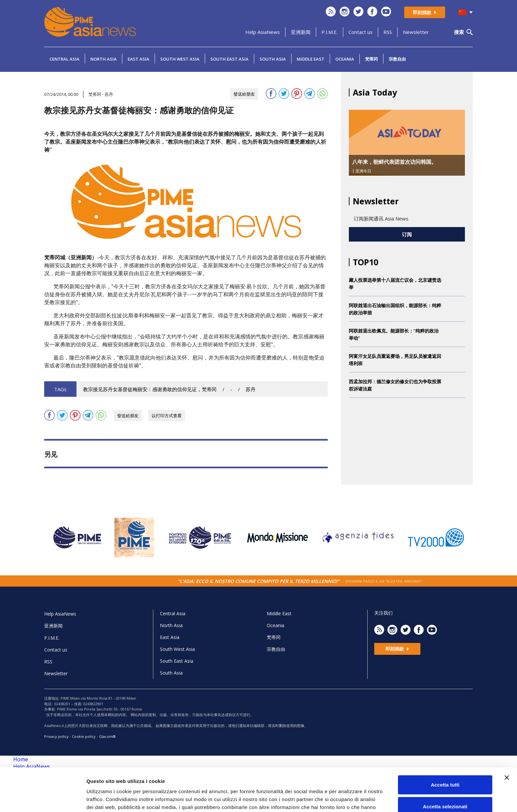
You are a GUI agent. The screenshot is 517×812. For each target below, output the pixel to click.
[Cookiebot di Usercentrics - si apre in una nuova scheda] (43, 799)
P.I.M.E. (330, 32)
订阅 (407, 234)
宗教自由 (397, 59)
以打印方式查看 (167, 416)
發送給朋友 (244, 94)
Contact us (361, 32)
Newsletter (416, 32)
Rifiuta (445, 790)
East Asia (138, 59)
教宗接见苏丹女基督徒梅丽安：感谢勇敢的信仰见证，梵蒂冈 (150, 389)
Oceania (345, 59)
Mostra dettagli (347, 799)
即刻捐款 (425, 12)
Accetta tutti (445, 747)
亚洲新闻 (301, 32)
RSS (388, 32)
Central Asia (64, 59)
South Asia (273, 59)
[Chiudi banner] (507, 740)
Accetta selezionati (445, 769)
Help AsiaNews (263, 32)
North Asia (104, 59)
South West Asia (180, 59)
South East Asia (229, 59)
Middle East (311, 59)
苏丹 (251, 389)
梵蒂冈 (371, 59)
